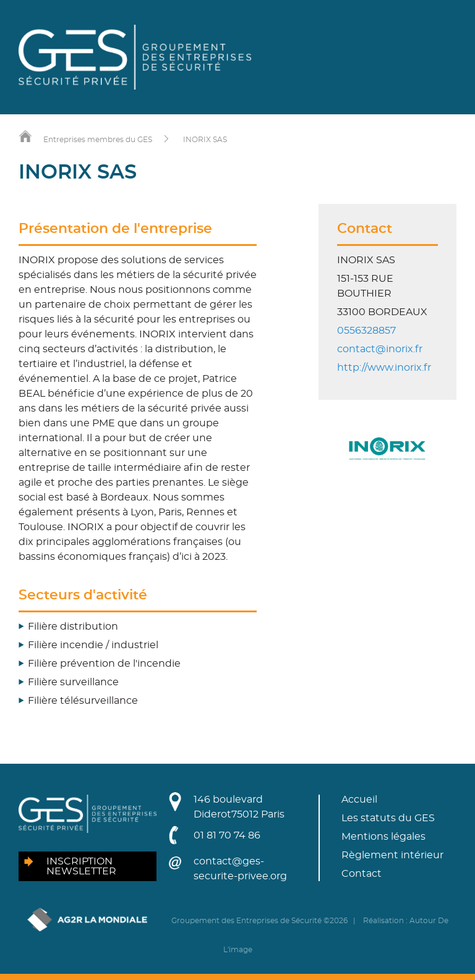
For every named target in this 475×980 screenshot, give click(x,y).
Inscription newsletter (81, 866)
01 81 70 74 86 (227, 835)
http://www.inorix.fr (384, 368)
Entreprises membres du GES (98, 140)
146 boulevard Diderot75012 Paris (239, 807)
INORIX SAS (205, 140)
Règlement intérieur (392, 855)
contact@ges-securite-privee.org (240, 869)
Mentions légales (383, 837)
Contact (362, 874)
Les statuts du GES (388, 818)
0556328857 (366, 331)
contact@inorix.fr (380, 349)
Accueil (359, 800)
